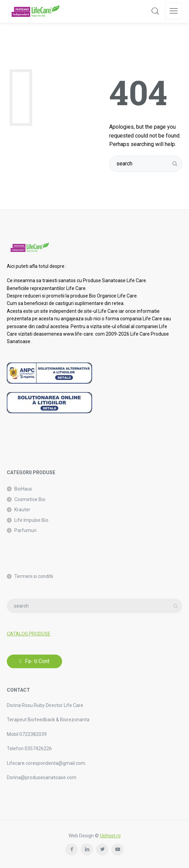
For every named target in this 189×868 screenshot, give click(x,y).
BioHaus (23, 489)
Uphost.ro (110, 836)
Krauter (22, 510)
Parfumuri (25, 530)
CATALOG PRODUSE (29, 634)
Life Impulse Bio (31, 520)
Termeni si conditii (34, 576)
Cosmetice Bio (30, 499)
